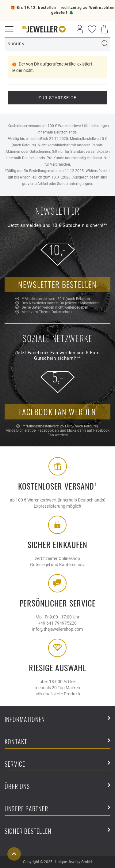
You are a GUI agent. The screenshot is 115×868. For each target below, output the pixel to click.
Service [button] (57, 764)
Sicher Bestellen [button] (57, 831)
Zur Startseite (57, 98)
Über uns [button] (57, 787)
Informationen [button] (57, 720)
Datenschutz (62, 312)
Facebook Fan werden (58, 412)
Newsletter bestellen (57, 284)
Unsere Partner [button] (57, 809)
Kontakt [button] (57, 742)
